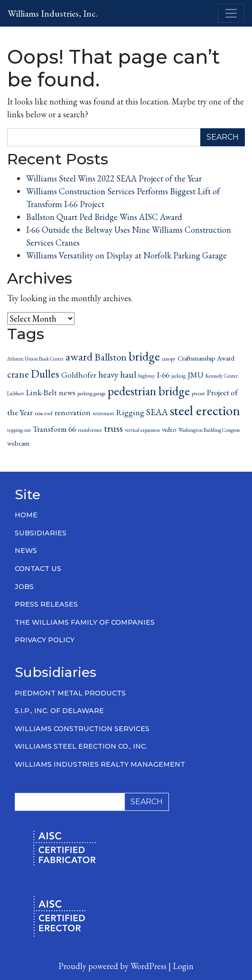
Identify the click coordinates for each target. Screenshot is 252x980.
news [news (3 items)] (67, 392)
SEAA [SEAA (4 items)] (157, 412)
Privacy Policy (45, 640)
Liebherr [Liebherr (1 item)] (16, 393)
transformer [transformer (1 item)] (90, 430)
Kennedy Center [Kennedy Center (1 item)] (222, 376)
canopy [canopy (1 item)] (169, 359)
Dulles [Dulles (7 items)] (45, 374)
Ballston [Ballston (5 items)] (111, 357)
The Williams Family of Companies (85, 622)
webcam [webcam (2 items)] (18, 443)
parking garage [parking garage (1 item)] (92, 393)
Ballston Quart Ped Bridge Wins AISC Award (104, 217)
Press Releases (46, 604)
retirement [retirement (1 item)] (103, 413)
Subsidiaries (41, 533)
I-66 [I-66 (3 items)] (163, 375)
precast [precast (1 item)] (198, 393)
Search (223, 137)
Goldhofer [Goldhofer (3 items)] (79, 375)
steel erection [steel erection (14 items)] (205, 410)
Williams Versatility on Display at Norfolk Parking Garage (126, 255)
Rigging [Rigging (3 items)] (130, 412)
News (26, 551)
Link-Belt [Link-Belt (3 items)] (42, 392)
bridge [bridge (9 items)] (144, 356)
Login (183, 966)
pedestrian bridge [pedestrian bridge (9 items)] (149, 391)
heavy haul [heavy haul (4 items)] (117, 375)
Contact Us (38, 569)
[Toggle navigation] (231, 13)
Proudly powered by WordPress (112, 966)
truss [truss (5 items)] (113, 428)
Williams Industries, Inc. (53, 13)
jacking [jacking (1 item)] (178, 376)
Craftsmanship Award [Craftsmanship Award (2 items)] (206, 358)
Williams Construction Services (82, 729)
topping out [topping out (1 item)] (19, 430)
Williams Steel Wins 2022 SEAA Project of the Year (114, 178)
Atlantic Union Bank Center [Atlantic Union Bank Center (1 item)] (35, 359)
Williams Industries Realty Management (100, 764)
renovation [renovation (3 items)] (73, 412)
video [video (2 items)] (169, 429)
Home (26, 515)
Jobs (24, 587)
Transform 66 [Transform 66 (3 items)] (54, 429)
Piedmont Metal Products (70, 693)
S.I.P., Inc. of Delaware (59, 711)
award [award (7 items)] (79, 357)
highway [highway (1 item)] (147, 376)
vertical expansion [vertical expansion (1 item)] (142, 430)
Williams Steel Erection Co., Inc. (81, 746)
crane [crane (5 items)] (18, 374)
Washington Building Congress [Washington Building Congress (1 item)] (209, 430)
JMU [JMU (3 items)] (196, 375)
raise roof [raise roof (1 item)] (44, 413)
